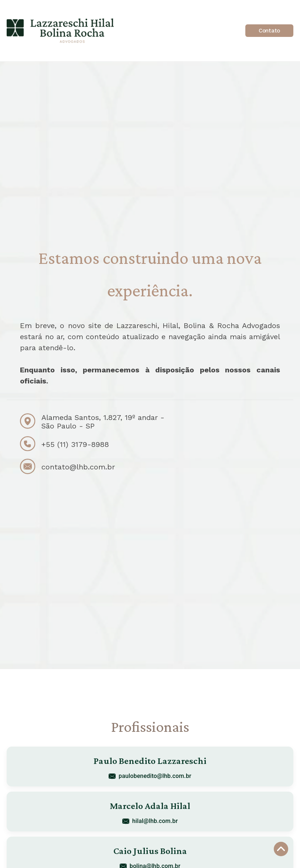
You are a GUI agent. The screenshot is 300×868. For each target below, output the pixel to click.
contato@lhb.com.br (78, 467)
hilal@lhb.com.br (150, 821)
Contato (269, 31)
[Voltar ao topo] (281, 849)
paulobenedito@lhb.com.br (150, 776)
